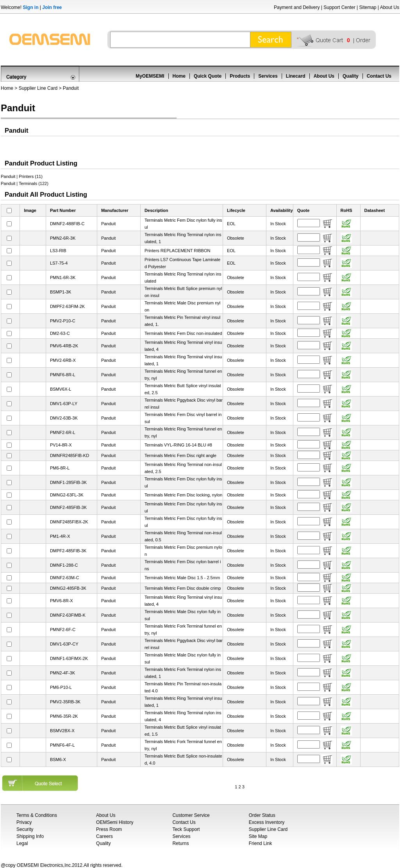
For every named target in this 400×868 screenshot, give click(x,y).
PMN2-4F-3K (62, 673)
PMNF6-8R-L (63, 375)
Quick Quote (208, 76)
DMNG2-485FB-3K (68, 588)
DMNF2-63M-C (65, 578)
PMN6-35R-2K (64, 716)
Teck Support (186, 829)
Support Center (339, 7)
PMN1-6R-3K (63, 277)
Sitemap (368, 7)
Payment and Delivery (297, 7)
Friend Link (260, 843)
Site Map (258, 836)
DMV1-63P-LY (64, 404)
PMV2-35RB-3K (65, 702)
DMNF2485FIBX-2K (69, 522)
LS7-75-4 (59, 263)
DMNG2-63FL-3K (67, 495)
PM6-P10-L (61, 687)
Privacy (24, 822)
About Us (390, 7)
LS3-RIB (58, 251)
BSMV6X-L (61, 389)
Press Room (109, 829)
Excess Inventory (267, 822)
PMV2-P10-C (63, 321)
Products (240, 76)
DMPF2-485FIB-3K (68, 551)
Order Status (262, 815)
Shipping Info (30, 836)
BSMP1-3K (61, 292)
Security (25, 829)
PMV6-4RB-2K (64, 346)
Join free (52, 7)
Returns (180, 843)
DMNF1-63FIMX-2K (69, 658)
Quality (351, 76)
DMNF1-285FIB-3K (68, 482)
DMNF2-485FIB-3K (68, 507)
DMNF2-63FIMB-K (68, 615)
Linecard (296, 76)
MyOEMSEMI (150, 76)
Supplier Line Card (38, 88)
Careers (104, 836)
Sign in (30, 7)
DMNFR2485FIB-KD (70, 455)
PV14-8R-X (61, 445)
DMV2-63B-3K (64, 418)
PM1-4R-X (60, 536)
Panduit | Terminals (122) (25, 183)
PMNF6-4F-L (62, 745)
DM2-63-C (60, 333)
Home (179, 76)
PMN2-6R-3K (63, 238)
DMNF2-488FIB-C (67, 224)
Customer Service (191, 815)
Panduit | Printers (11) (22, 176)
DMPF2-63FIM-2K (67, 306)
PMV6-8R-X (62, 601)
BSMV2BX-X (62, 731)
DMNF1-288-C (64, 565)
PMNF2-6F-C (63, 630)
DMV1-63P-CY (64, 644)
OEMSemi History (115, 822)
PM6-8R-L (60, 468)
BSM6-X (58, 759)
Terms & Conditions (37, 815)
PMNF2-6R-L (63, 432)
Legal (22, 843)
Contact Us (379, 76)
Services (268, 76)
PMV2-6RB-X (63, 360)
